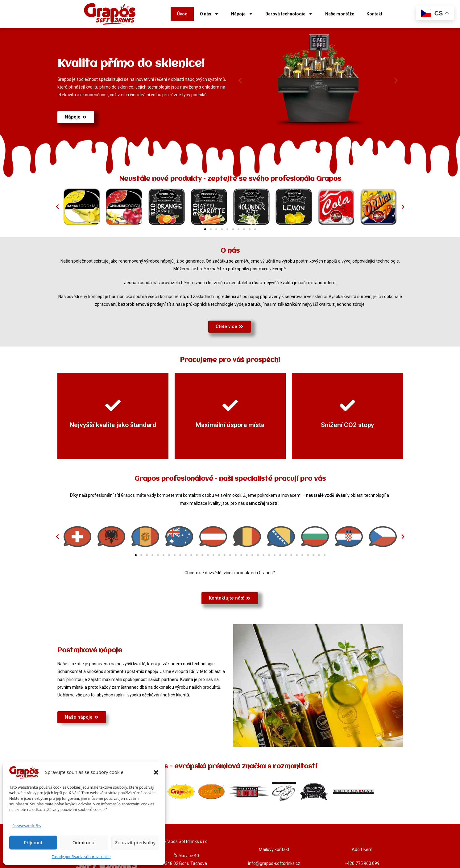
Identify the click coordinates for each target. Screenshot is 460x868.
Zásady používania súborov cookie (81, 857)
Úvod (182, 14)
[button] (156, 772)
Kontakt (375, 14)
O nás (209, 14)
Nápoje (242, 14)
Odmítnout (84, 842)
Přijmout (33, 842)
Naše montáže (340, 14)
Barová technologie (289, 14)
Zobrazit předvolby (135, 842)
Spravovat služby (27, 826)
